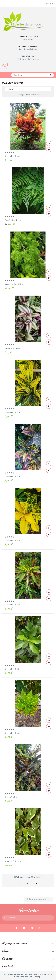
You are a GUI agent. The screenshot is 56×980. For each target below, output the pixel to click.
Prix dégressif (28, 56)
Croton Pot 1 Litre (12, 156)
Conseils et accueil (28, 36)
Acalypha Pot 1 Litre (13, 861)
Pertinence (29, 89)
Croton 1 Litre (11, 797)
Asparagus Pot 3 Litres (14, 284)
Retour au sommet (38, 899)
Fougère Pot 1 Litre (13, 220)
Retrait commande (28, 46)
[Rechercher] (33, 75)
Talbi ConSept (35, 977)
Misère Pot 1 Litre (12, 348)
